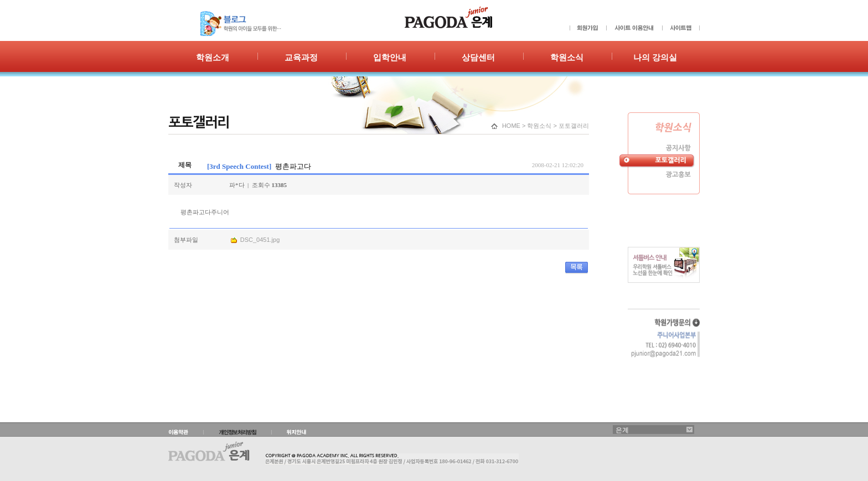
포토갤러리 (574, 126)
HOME (511, 126)
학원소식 (539, 126)
